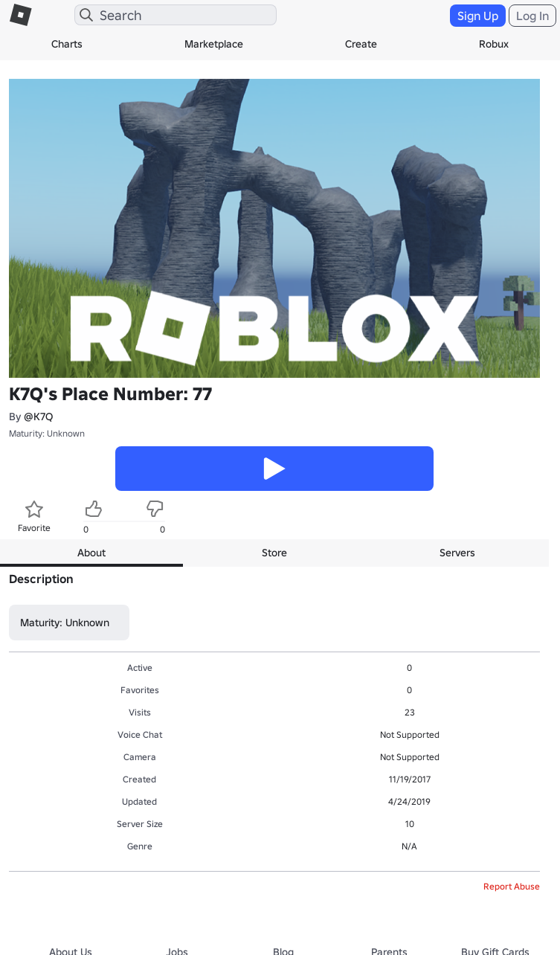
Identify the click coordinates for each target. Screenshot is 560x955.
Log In (532, 16)
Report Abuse (512, 886)
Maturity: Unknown (47, 433)
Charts (67, 44)
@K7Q (38, 417)
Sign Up (478, 16)
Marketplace (214, 44)
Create (361, 44)
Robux (494, 44)
